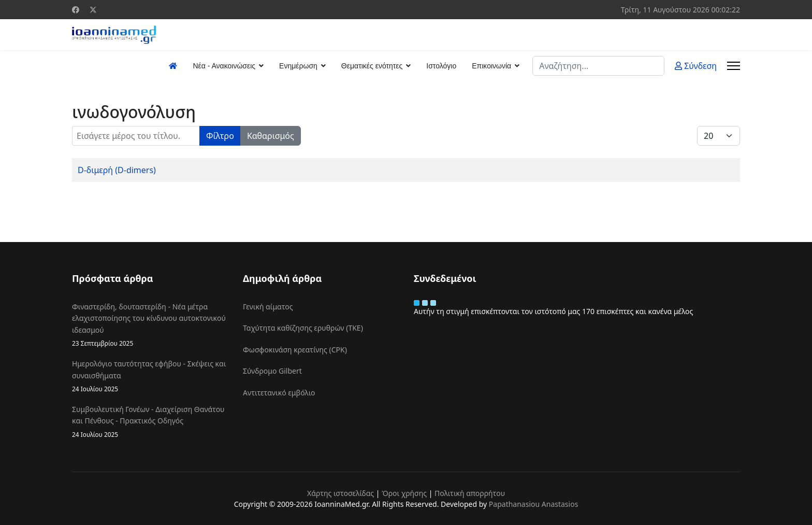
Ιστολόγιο (441, 66)
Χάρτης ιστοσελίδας (340, 493)
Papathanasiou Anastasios (534, 504)
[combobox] (598, 66)
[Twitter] (93, 10)
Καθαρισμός (271, 136)
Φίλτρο (220, 136)
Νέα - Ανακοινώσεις (224, 66)
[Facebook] (76, 10)
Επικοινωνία (491, 66)
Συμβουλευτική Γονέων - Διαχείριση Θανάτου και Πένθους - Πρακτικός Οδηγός (150, 422)
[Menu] (734, 66)
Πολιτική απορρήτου (470, 493)
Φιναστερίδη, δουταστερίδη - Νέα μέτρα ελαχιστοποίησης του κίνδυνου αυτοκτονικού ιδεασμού (150, 325)
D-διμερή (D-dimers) (117, 170)
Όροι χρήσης (404, 493)
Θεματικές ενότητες (372, 66)
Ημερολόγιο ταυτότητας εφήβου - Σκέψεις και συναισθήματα (150, 376)
